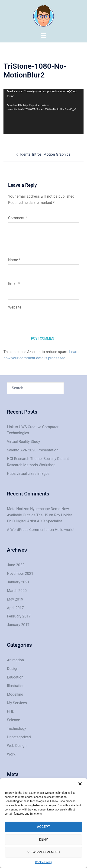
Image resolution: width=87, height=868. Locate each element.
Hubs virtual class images (28, 474)
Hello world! (64, 530)
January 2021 (18, 582)
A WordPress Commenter (28, 530)
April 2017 (15, 608)
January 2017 (18, 625)
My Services (17, 703)
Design (13, 669)
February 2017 (19, 616)
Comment (18, 218)
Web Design (17, 746)
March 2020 (17, 591)
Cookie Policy (44, 862)
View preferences (43, 852)
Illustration (16, 686)
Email (14, 284)
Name (14, 260)
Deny (44, 839)
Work (11, 754)
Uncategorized (19, 737)
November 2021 (20, 574)
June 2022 (16, 565)
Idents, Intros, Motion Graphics (45, 154)
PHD (11, 711)
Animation (15, 660)
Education (15, 677)
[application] (43, 111)
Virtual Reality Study (23, 442)
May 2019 (15, 599)
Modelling (15, 694)
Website (15, 307)
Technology (16, 728)
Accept (43, 827)
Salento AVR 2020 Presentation (33, 450)
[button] (80, 784)
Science (13, 720)
